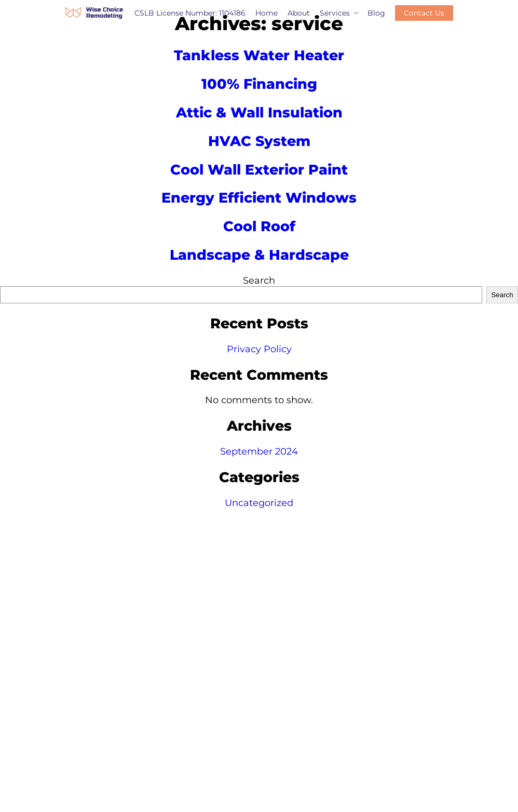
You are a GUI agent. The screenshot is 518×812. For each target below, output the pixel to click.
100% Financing (259, 84)
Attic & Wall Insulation (259, 112)
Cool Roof (259, 226)
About (299, 13)
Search (259, 281)
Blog (376, 13)
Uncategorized (259, 503)
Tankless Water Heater (259, 55)
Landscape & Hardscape (259, 255)
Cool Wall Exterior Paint (259, 170)
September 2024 (259, 451)
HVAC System (259, 141)
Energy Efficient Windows (259, 198)
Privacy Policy (259, 349)
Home (267, 13)
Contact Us (424, 13)
